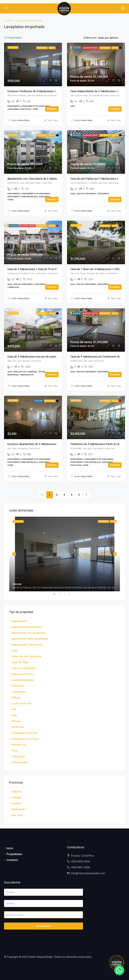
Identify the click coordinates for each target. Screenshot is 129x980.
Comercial (18, 686)
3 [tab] (66, 594)
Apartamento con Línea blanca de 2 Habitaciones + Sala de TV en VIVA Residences (56, 179)
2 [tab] (61, 594)
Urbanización (20, 762)
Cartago (16, 798)
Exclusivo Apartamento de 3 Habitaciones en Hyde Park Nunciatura (47, 444)
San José (17, 815)
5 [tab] (76, 594)
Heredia (16, 803)
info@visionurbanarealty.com (88, 873)
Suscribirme (44, 926)
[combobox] (111, 38)
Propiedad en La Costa (25, 739)
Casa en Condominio (24, 668)
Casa (15, 651)
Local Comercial (21, 704)
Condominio (19, 692)
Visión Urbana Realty (20, 120)
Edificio (16, 698)
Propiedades (14, 854)
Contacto (12, 860)
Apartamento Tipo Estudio (27, 645)
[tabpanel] (65, 554)
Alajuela (16, 792)
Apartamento (19, 621)
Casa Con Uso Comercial (26, 656)
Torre (15, 751)
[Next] (87, 495)
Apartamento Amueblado (27, 627)
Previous (14, 554)
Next (115, 554)
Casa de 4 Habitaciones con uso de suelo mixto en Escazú (42, 357)
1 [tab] (56, 594)
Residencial (19, 745)
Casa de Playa (20, 662)
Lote (14, 715)
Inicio (10, 848)
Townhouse (18, 756)
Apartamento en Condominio (29, 633)
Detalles (52, 109)
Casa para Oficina (22, 674)
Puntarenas (19, 809)
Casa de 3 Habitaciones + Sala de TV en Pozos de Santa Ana (43, 269)
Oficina (16, 721)
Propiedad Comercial (24, 733)
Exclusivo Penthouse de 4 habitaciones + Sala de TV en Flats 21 (45, 91)
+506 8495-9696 (80, 862)
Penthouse (18, 727)
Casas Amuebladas (23, 680)
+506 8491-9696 (80, 867)
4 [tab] (71, 594)
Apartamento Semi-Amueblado (30, 639)
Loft (14, 709)
